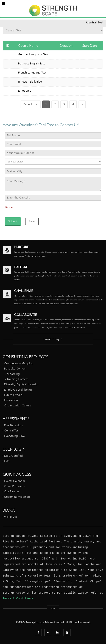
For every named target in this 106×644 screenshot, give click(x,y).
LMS (7, 461)
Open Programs (14, 486)
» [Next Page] (82, 104)
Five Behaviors (13, 425)
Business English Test (31, 63)
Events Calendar (15, 481)
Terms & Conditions (18, 599)
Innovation (11, 400)
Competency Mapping (19, 363)
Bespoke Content (15, 369)
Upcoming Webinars (17, 497)
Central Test (12, 430)
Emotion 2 (25, 91)
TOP (53, 609)
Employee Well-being (18, 390)
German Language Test (33, 54)
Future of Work (14, 395)
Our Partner (12, 491)
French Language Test (32, 73)
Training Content (18, 379)
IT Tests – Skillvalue (30, 82)
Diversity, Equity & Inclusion (22, 384)
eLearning (13, 374)
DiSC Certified (13, 456)
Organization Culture (18, 405)
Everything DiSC (15, 436)
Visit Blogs (11, 517)
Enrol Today (53, 339)
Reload (10, 207)
